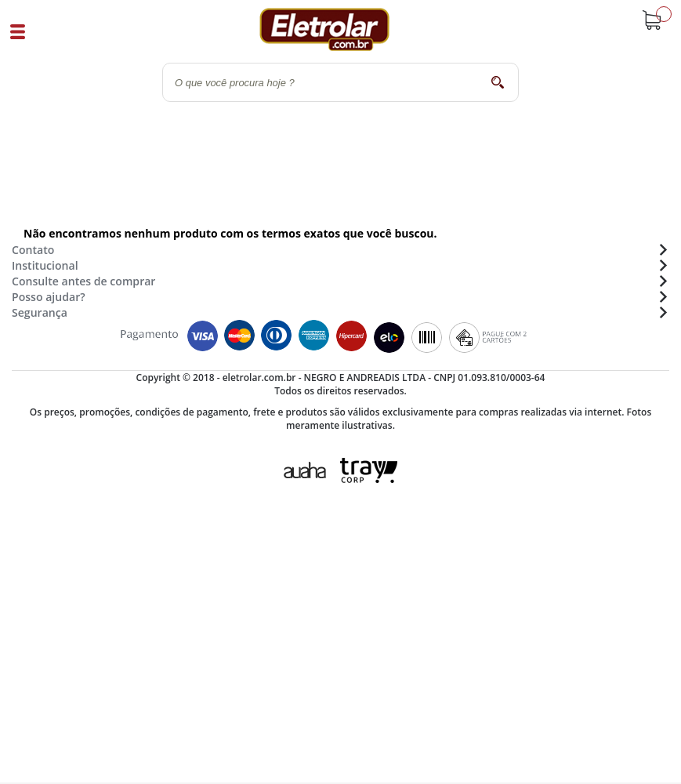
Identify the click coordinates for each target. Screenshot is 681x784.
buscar (497, 82)
